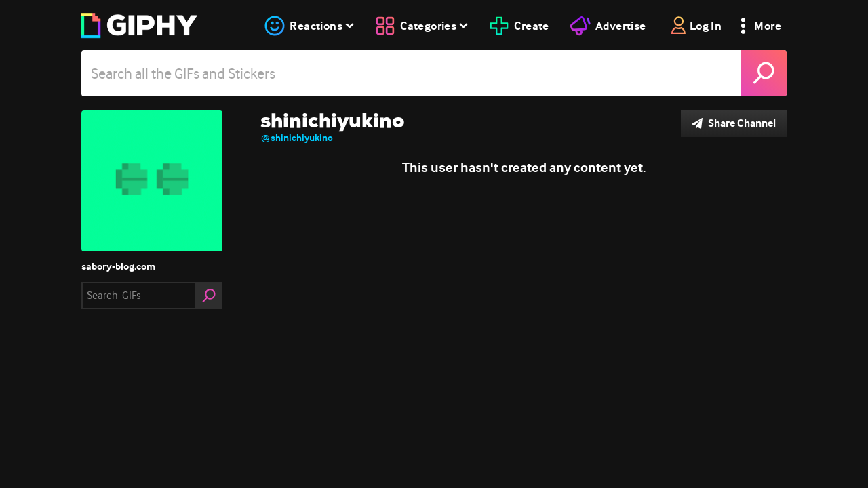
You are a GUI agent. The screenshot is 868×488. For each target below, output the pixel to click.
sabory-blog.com (118, 266)
